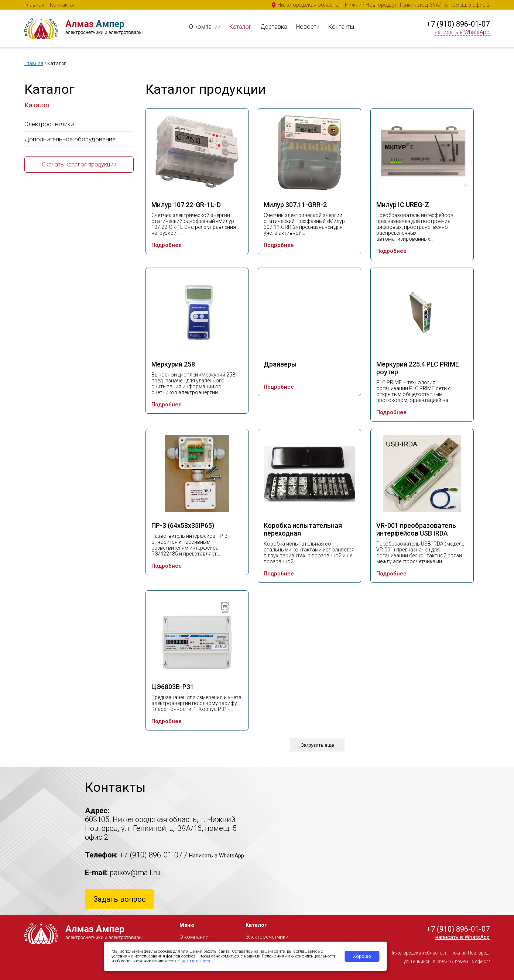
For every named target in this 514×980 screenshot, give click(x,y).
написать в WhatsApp (462, 32)
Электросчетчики (49, 124)
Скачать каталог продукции (79, 164)
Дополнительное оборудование (70, 139)
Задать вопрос (120, 899)
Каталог (240, 27)
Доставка (274, 27)
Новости (308, 27)
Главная (34, 5)
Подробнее (167, 245)
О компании (205, 27)
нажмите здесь (196, 961)
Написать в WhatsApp (217, 856)
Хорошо (362, 956)
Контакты (62, 5)
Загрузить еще (318, 745)
